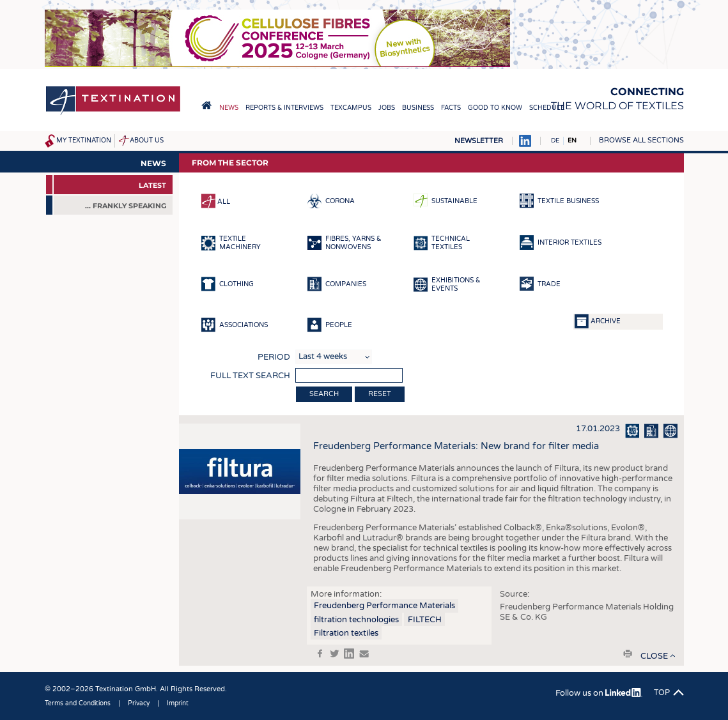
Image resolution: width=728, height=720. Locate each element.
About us (147, 141)
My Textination (84, 141)
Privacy (139, 703)
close (654, 656)
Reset (380, 394)
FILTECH (425, 620)
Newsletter (479, 141)
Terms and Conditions (78, 703)
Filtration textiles (346, 633)
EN (572, 141)
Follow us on (599, 693)
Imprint (178, 703)
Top (662, 693)
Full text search (250, 376)
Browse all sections (641, 140)
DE (555, 141)
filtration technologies (356, 620)
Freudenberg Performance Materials (384, 606)
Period (274, 357)
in (349, 654)
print (628, 654)
